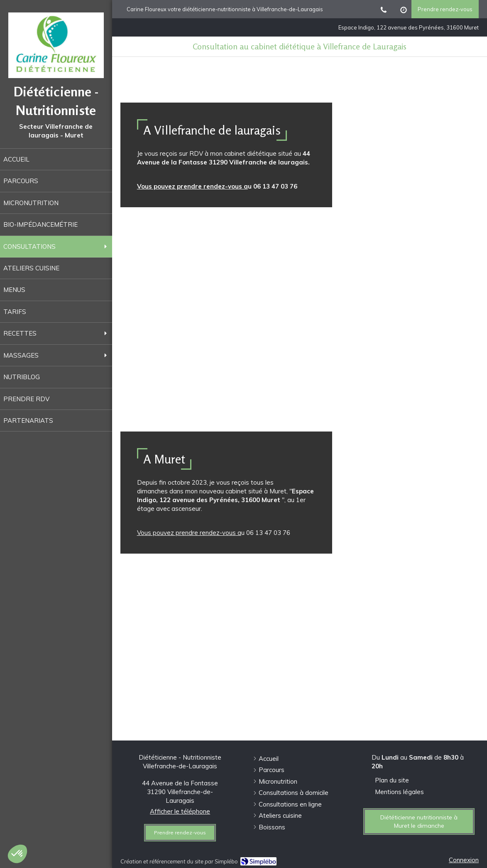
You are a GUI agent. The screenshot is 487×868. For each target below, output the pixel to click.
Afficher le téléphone (180, 811)
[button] (17, 854)
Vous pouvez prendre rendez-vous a (192, 186)
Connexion (464, 860)
